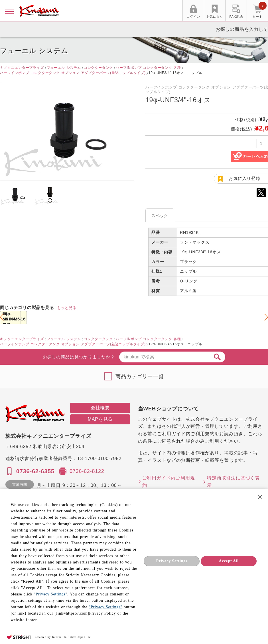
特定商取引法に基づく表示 (233, 482)
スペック (160, 216)
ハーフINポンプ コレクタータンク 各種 (148, 68)
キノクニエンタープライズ (22, 68)
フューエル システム (64, 68)
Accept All (229, 561)
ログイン (193, 17)
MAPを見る (100, 419)
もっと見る (67, 308)
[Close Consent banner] (260, 497)
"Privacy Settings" (51, 594)
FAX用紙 (236, 17)
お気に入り (215, 17)
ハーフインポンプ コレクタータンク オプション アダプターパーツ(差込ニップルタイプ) (73, 73)
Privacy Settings (172, 561)
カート (259, 11)
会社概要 (100, 408)
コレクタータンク (98, 68)
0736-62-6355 (35, 471)
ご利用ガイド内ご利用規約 (169, 482)
